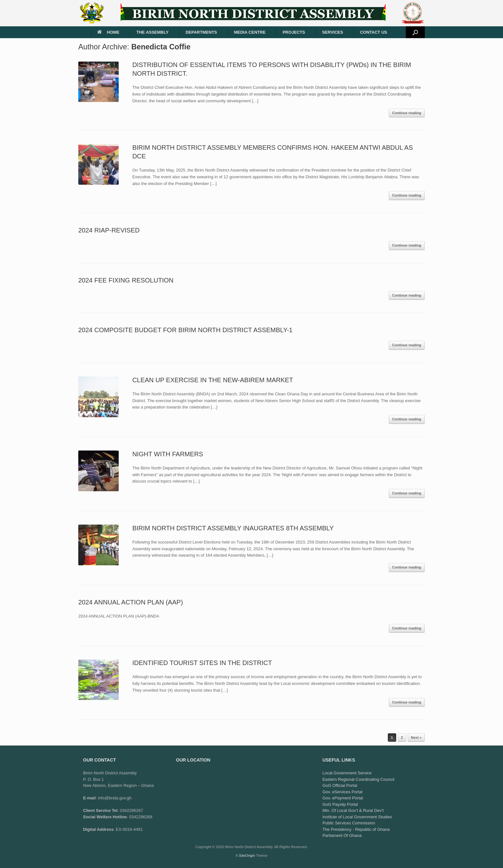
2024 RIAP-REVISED (109, 230)
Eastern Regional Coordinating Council (358, 779)
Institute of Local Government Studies (357, 817)
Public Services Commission (349, 823)
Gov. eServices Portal (342, 792)
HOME (108, 32)
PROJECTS (294, 32)
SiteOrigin (247, 855)
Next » (416, 737)
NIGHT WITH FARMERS (168, 454)
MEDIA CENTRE (250, 32)
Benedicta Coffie (161, 47)
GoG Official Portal (340, 785)
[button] (415, 32)
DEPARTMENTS (201, 32)
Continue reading (407, 113)
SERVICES (333, 32)
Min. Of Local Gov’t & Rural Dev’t (353, 810)
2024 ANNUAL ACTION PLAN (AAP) (131, 602)
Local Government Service (347, 773)
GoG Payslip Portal (340, 804)
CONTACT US (373, 32)
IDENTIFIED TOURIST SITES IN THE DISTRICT (202, 663)
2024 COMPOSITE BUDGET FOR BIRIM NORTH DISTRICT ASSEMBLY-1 (185, 330)
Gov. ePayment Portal (343, 798)
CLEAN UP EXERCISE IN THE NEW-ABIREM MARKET (213, 380)
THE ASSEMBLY (152, 32)
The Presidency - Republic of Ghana (356, 829)
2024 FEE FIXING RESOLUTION (126, 280)
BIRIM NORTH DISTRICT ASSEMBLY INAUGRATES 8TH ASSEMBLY (233, 528)
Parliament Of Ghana (342, 835)
